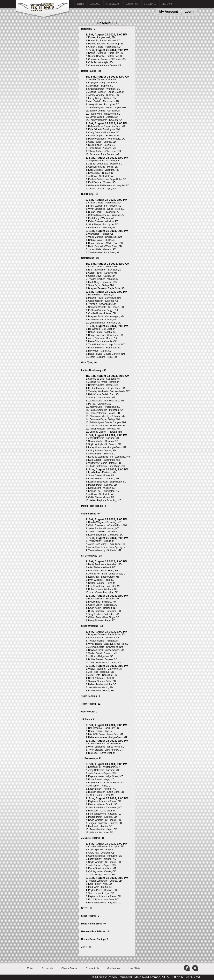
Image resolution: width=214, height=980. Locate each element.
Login (189, 12)
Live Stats (167, 4)
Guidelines (150, 4)
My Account (169, 12)
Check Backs (113, 4)
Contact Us (132, 4)
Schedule (95, 4)
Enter (80, 4)
